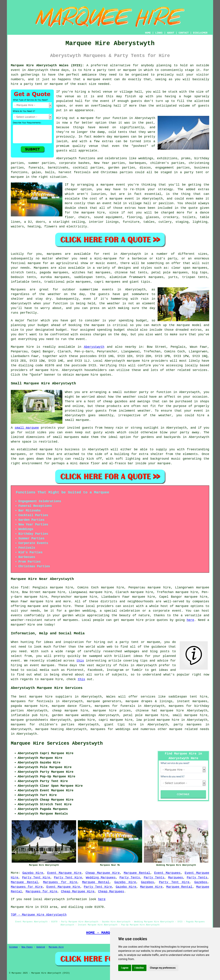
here (190, 620)
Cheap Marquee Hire (103, 873)
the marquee (179, 325)
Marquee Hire (151, 887)
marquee (98, 325)
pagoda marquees (54, 272)
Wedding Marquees (101, 878)
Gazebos (147, 882)
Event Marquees (167, 873)
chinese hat (125, 272)
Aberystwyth (94, 347)
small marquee (27, 428)
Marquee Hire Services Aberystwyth (57, 743)
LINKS (159, 33)
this (80, 661)
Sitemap (13, 947)
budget (61, 330)
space (61, 106)
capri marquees (107, 282)
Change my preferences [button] (163, 968)
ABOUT (171, 33)
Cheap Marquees (111, 892)
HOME (148, 33)
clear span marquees (189, 268)
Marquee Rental (137, 873)
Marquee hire (22, 347)
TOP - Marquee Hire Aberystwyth (39, 915)
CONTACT (184, 33)
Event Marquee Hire (64, 873)
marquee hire (138, 361)
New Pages (27, 947)
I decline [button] (139, 968)
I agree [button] (125, 968)
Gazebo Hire (33, 873)
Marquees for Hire (60, 882)
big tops (200, 272)
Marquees (41, 268)
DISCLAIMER (200, 33)
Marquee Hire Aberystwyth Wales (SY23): (47, 65)
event (105, 101)
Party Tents (130, 878)
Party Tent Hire (36, 878)
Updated (41, 947)
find (24, 588)
